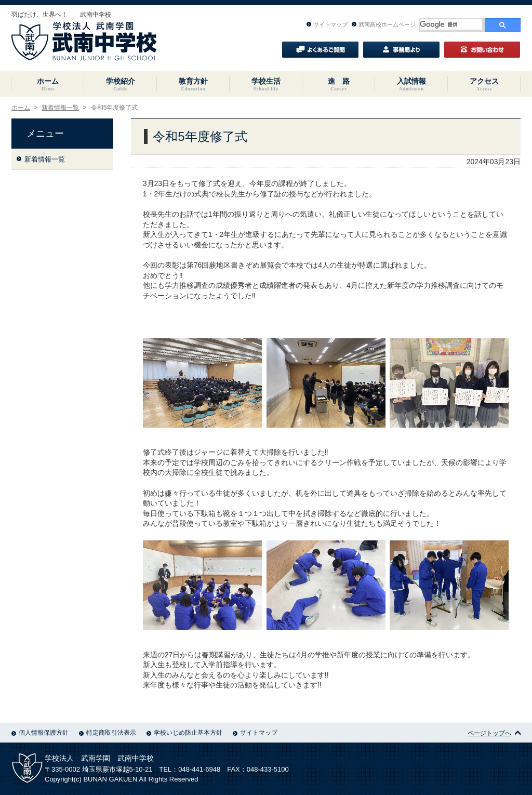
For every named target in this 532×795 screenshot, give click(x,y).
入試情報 (411, 84)
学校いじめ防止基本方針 (184, 733)
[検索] (451, 24)
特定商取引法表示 (108, 733)
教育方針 (193, 84)
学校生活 (266, 84)
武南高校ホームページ (384, 24)
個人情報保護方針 (40, 733)
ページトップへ (494, 733)
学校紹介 (121, 84)
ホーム (48, 84)
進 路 (339, 84)
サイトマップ (327, 24)
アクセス (484, 84)
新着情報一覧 (60, 108)
